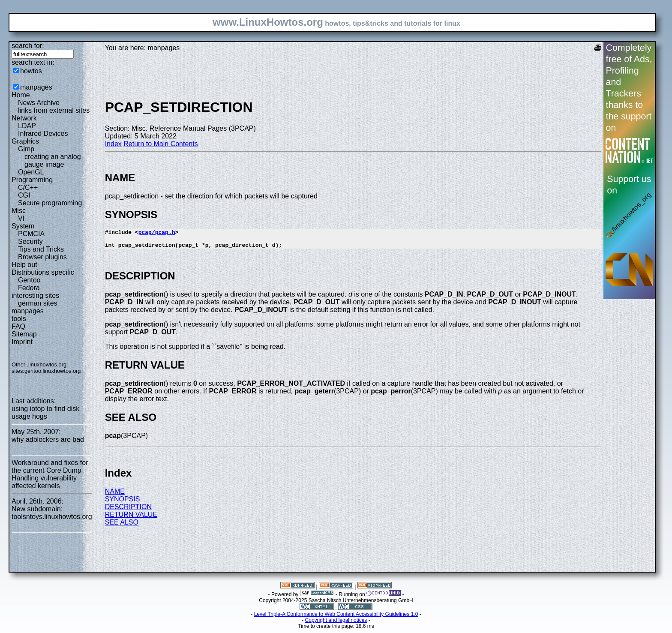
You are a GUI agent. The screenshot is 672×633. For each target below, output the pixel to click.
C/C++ (28, 187)
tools (19, 319)
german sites (38, 303)
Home (21, 95)
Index (113, 144)
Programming (32, 180)
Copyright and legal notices (336, 624)
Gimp (26, 149)
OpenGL (31, 172)
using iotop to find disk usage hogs (45, 412)
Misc (19, 211)
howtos (31, 71)
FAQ (18, 326)
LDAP (27, 126)
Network (24, 118)
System (23, 226)
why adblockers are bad (48, 439)
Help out (24, 265)
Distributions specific (43, 272)
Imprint (22, 342)
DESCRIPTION (128, 511)
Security (30, 241)
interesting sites (35, 295)
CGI (24, 195)
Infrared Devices (43, 133)
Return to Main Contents (160, 144)
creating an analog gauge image (53, 160)
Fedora (29, 288)
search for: (28, 46)
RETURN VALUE (131, 518)
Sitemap (24, 334)
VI (21, 218)
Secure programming (50, 203)
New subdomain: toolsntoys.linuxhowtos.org (52, 513)
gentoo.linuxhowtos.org (53, 371)
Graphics (25, 141)
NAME (115, 495)
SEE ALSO (122, 526)
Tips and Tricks (41, 249)
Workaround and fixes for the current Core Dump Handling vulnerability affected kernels (50, 474)
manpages (36, 87)
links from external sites (54, 110)
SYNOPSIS (123, 503)
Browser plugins (42, 257)
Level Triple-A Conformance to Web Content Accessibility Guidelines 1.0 (336, 618)
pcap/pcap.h (157, 233)
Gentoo (29, 280)
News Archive (39, 103)
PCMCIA (31, 234)
